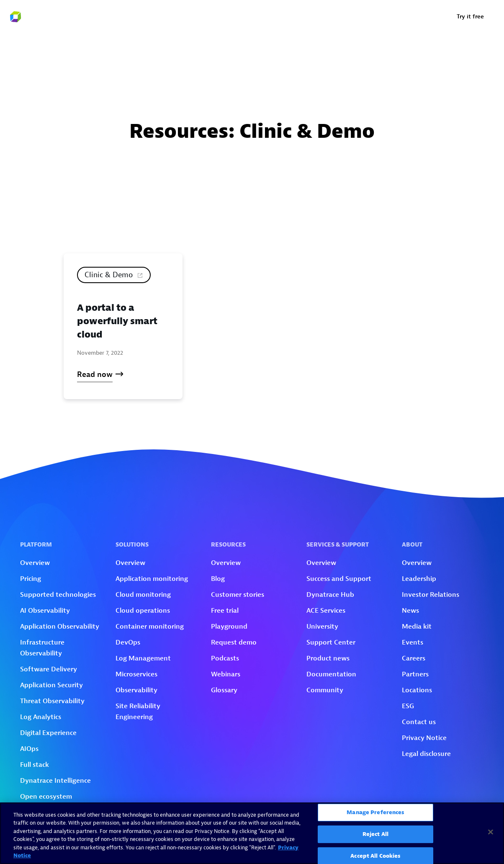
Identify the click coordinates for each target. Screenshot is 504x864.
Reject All (375, 834)
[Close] (491, 832)
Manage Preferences (375, 813)
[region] (252, 833)
